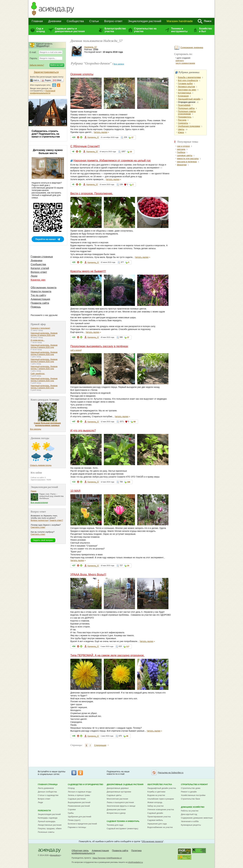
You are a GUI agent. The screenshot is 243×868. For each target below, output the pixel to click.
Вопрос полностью (39, 520)
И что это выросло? (83, 431)
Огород (71, 788)
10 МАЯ (75, 491)
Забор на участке (156, 806)
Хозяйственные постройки (193, 795)
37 (128, 337)
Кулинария (183, 96)
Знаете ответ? (56, 520)
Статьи (94, 21)
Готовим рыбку (185, 84)
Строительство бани (190, 799)
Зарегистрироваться (46, 72)
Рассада (182, 120)
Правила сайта (40, 303)
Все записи (119, 64)
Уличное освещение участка (161, 809)
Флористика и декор (116, 813)
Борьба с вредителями (189, 77)
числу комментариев (185, 63)
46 (127, 736)
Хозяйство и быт (205, 30)
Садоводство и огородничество (86, 784)
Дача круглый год (189, 814)
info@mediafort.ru (135, 862)
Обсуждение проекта (44, 288)
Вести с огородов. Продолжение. (92, 193)
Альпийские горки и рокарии (161, 799)
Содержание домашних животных (197, 818)
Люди (34, 276)
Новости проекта (41, 291)
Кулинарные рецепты (191, 825)
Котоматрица (184, 93)
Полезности (44, 811)
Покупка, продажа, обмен (50, 828)
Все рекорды (36, 429)
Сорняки (72, 809)
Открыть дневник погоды (41, 465)
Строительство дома (191, 788)
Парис (34, 491)
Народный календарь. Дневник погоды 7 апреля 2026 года (44, 368)
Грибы (71, 813)
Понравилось (185, 117)
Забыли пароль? (37, 65)
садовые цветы (185, 155)
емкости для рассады (188, 159)
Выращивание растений (79, 802)
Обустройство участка (160, 784)
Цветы (181, 129)
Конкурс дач (38, 280)
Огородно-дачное (187, 102)
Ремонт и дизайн (189, 792)
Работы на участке (190, 811)
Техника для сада (115, 825)
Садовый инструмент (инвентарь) (123, 828)
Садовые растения (77, 799)
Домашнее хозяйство (193, 807)
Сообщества (75, 21)
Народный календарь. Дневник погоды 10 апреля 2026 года (44, 334)
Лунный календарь (47, 821)
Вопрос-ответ (113, 21)
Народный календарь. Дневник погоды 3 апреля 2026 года (44, 387)
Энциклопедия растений (145, 21)
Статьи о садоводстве (48, 795)
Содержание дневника (192, 47)
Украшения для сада (157, 824)
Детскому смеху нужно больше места (48, 152)
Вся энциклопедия (39, 503)
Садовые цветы (114, 795)
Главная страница (42, 257)
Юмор (181, 132)
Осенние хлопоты (82, 74)
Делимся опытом (186, 87)
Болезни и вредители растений (82, 824)
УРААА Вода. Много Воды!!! (88, 574)
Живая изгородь (155, 802)
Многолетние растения (117, 799)
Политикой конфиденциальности (43, 92)
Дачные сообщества (47, 792)
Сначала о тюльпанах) (40, 328)
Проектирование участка (159, 817)
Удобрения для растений (80, 817)
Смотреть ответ (38, 527)
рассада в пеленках (187, 162)
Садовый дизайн (155, 813)
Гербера (181, 152)
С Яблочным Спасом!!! (85, 146)
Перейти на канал (45, 239)
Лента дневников (46, 788)
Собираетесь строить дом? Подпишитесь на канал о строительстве (46, 134)
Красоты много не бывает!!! (88, 271)
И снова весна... (38, 340)
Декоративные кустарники (119, 792)
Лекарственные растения (50, 825)
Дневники (55, 21)
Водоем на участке (156, 795)
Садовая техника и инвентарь (123, 821)
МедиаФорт (55, 855)
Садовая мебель (155, 820)
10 (131, 152)
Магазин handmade (180, 21)
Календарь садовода (48, 818)
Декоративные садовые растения (125, 784)
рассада (181, 149)
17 (132, 137)
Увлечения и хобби (190, 821)
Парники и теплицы (77, 827)
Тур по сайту (38, 295)
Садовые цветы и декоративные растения (70, 30)
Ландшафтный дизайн (189, 99)
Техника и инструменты (179, 30)
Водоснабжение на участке (160, 827)
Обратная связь (80, 850)
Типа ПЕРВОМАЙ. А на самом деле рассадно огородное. (107, 655)
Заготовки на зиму (187, 90)
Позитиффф (184, 105)
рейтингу (180, 61)
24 (128, 566)
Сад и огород (41, 30)
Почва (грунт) (74, 820)
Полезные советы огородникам (187, 113)
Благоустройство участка (115, 30)
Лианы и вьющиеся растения (120, 802)
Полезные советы (46, 832)
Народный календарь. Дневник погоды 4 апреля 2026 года (44, 380)
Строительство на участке (145, 30)
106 (129, 482)
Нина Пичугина (99, 858)
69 (134, 422)
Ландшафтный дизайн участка (162, 788)
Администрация (40, 299)
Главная (37, 21)
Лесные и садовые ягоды (80, 792)
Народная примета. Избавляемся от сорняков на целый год (112, 161)
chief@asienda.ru (114, 858)
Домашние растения (116, 809)
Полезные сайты (186, 108)
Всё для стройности (188, 80)
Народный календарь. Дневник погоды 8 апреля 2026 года (44, 353)
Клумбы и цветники (156, 792)
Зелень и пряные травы (79, 795)
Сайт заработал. (38, 374)
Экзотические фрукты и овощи (121, 806)
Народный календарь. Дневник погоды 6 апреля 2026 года (44, 360)
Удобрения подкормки (189, 126)
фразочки (182, 165)
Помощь (36, 307)
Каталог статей (40, 268)
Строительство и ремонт (194, 784)
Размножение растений (79, 806)
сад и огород (76, 350)
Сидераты (183, 123)
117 (128, 647)
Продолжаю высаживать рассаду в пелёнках (99, 346)
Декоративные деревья (118, 788)
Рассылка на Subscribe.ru (171, 773)
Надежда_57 (91, 47)
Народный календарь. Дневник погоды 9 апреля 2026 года (44, 346)
